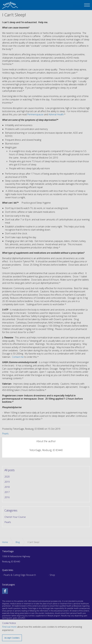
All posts (10, 470)
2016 (7, 497)
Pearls (5, 434)
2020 (7, 477)
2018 (7, 487)
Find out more (9, 627)
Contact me (18, 357)
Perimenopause (35, 114)
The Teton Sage (10, 5)
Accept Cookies (12, 638)
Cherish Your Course (15, 517)
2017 (7, 492)
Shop (52, 575)
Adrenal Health (56, 114)
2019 (7, 482)
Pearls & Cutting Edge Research (20, 575)
